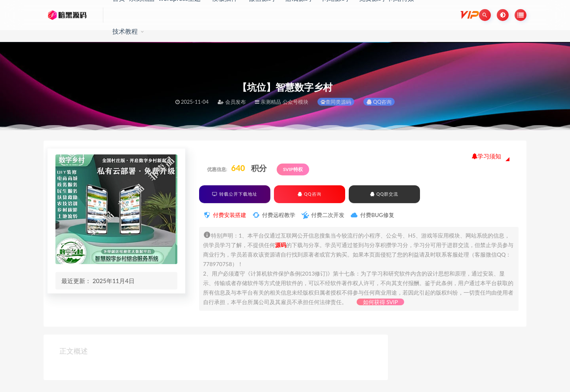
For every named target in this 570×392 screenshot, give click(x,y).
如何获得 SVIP (381, 302)
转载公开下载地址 (235, 194)
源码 (281, 245)
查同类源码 (336, 102)
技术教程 (125, 31)
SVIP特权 (293, 169)
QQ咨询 (379, 102)
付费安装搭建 (230, 215)
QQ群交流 (384, 194)
